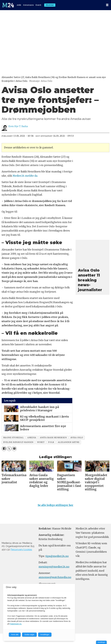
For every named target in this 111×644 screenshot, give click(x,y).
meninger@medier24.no (54, 567)
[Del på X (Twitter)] (9, 449)
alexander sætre (69, 442)
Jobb (19, 5)
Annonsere (28, 5)
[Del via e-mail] (14, 449)
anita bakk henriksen (53, 438)
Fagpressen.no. (16, 624)
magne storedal (14, 438)
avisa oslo (77, 438)
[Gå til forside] (8, 5)
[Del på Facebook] (4, 449)
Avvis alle (15, 635)
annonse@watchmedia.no (55, 577)
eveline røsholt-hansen (18, 442)
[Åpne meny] (107, 5)
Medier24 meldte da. (25, 176)
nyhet (41, 442)
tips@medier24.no (57, 556)
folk (51, 442)
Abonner (50, 5)
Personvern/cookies (21, 550)
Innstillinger (101, 642)
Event (39, 5)
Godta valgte (29, 635)
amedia (32, 438)
